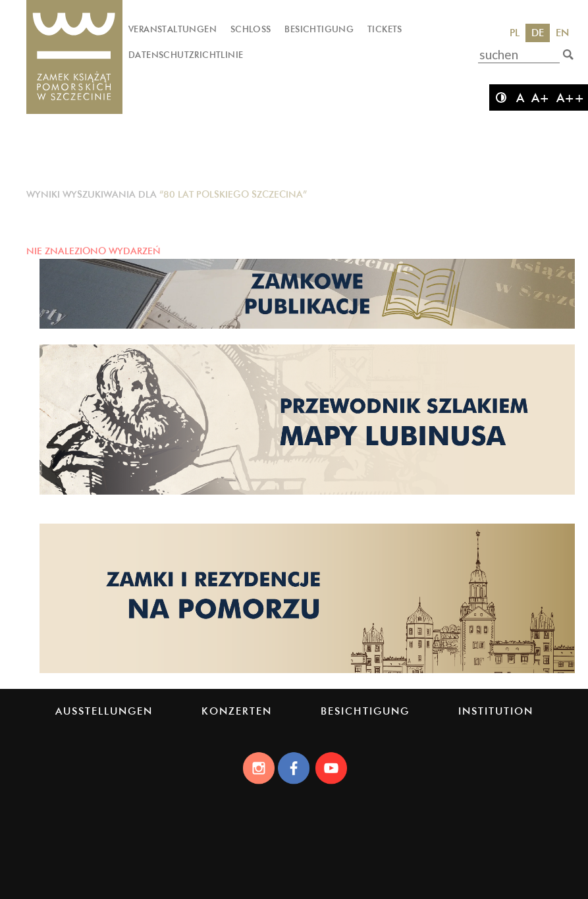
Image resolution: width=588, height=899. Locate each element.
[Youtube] (331, 768)
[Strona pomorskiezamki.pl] (307, 672)
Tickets (385, 29)
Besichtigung (319, 29)
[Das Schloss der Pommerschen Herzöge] (74, 58)
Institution (496, 711)
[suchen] (568, 55)
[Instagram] (258, 768)
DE (538, 33)
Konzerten (237, 711)
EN (562, 33)
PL (515, 33)
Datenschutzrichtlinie (186, 55)
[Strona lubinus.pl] (307, 493)
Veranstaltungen (173, 29)
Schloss (251, 29)
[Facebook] (294, 768)
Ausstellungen (104, 711)
